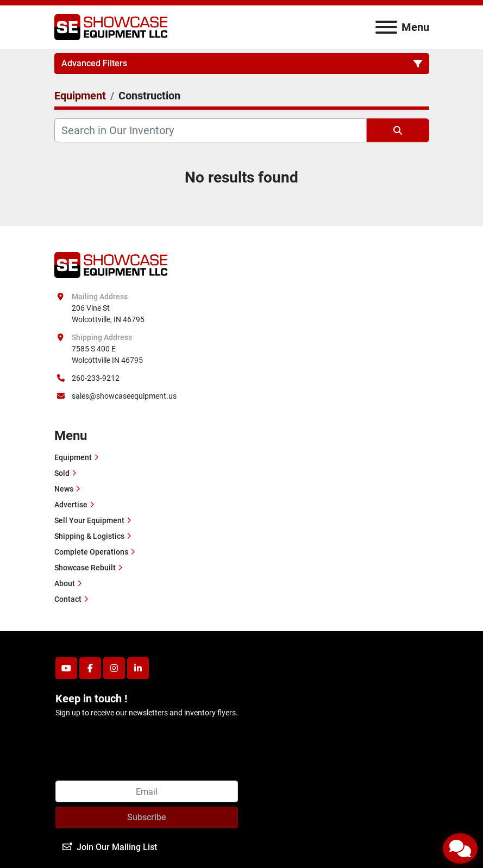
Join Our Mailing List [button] (110, 847)
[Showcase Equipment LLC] (111, 264)
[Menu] (386, 27)
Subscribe (147, 817)
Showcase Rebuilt (85, 568)
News (64, 489)
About (65, 583)
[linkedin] (138, 668)
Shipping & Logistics (89, 536)
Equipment (73, 457)
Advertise (71, 505)
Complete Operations (91, 552)
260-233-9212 (96, 378)
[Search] (211, 130)
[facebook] (90, 668)
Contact (68, 599)
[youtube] (66, 668)
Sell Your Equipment (89, 520)
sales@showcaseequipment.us (124, 396)
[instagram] (114, 668)
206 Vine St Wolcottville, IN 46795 (108, 314)
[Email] (147, 791)
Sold (62, 473)
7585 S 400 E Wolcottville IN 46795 (107, 354)
